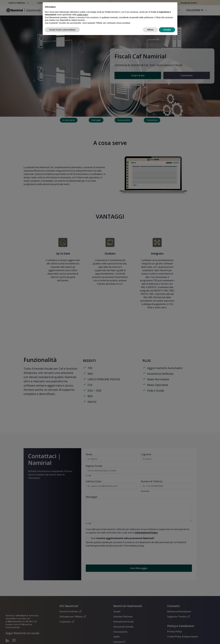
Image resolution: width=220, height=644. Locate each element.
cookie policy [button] (82, 15)
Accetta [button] (167, 30)
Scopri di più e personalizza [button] (62, 30)
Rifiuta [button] (150, 30)
